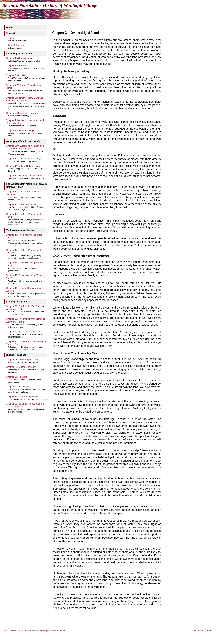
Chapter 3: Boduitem (16, 75)
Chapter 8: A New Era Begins (21, 130)
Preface (10, 38)
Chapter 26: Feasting (17, 377)
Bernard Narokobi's (50, 5)
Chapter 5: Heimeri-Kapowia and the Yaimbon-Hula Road (25, 99)
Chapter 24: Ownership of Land (22, 360)
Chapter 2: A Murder (16, 65)
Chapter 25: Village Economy (21, 367)
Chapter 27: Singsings (17, 387)
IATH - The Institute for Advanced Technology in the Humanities (35, 631)
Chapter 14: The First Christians (22, 204)
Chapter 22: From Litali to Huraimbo (24, 331)
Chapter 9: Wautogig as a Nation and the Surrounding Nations (25, 147)
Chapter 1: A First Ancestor (20, 58)
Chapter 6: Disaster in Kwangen (22, 113)
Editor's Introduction (16, 45)
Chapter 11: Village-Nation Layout (23, 166)
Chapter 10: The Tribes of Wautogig (24, 158)
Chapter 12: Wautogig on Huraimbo (24, 176)
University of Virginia (202, 631)
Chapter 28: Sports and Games (22, 396)
